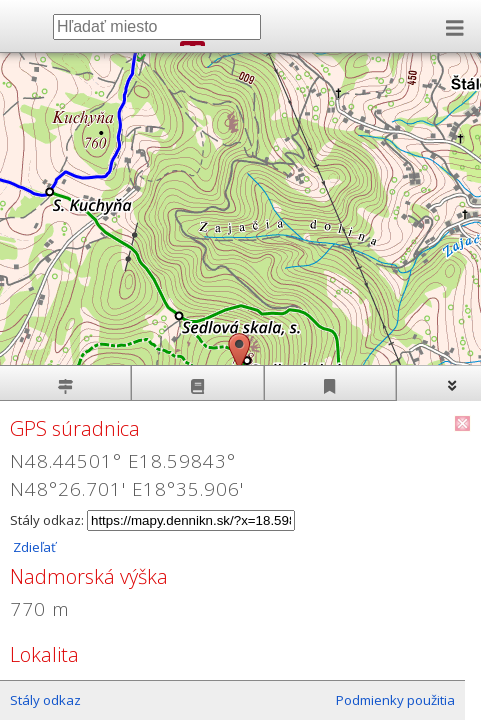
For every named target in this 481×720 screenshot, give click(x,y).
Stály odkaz (45, 700)
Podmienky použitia (395, 700)
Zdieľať (33, 547)
